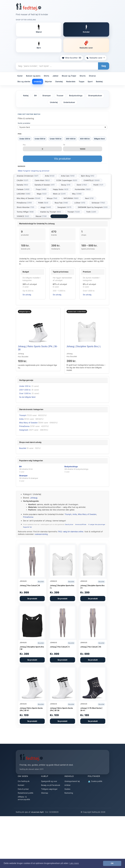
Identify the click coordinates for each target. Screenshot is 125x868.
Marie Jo (59, 194)
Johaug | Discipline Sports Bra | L (84, 346)
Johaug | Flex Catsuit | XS (91, 647)
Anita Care (68, 176)
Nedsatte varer (96, 58)
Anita (50, 176)
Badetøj (99, 81)
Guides (67, 789)
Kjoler (20, 76)
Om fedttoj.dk (24, 781)
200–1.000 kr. (25, 390)
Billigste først (99, 139)
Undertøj (38, 81)
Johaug (34, 498)
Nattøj (26, 95)
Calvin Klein (42, 180)
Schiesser (98, 203)
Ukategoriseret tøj (72, 781)
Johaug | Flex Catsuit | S (60, 647)
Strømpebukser (95, 95)
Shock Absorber (25, 207)
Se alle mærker (59, 216)
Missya (52, 198)
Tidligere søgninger (49, 789)
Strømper (47, 95)
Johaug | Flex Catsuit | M (30, 585)
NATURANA (71, 198)
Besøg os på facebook (51, 785)
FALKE (98, 185)
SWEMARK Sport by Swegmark (93, 207)
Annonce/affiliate (81, 525)
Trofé (91, 212)
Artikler (67, 785)
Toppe (81, 81)
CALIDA (22, 180)
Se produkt (32, 599)
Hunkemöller (83, 189)
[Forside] (29, 7)
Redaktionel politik (26, 793)
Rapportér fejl (27, 527)
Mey (77, 194)
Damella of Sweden (45, 185)
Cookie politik (95, 781)
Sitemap (45, 793)
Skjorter (48, 81)
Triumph (74, 212)
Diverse (92, 76)
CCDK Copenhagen (67, 180)
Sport (90, 81)
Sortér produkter (24, 123)
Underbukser (69, 102)
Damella (22, 185)
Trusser (60, 95)
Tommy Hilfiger (25, 212)
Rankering (69, 793)
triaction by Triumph (51, 212)
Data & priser (69, 525)
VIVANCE (23, 216)
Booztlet (23, 448)
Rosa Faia (61, 203)
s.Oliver (80, 203)
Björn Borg (88, 176)
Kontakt (21, 785)
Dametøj (59, 81)
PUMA (43, 203)
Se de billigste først (27, 397)
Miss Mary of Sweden (29, 198)
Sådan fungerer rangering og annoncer (34, 171)
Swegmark (64, 207)
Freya (41, 189)
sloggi (46, 207)
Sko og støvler (24, 81)
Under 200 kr (25, 139)
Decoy (66, 185)
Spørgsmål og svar (49, 781)
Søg (104, 66)
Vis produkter (63, 159)
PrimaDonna (24, 203)
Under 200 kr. (25, 386)
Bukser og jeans (33, 76)
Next (89, 198)
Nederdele (71, 81)
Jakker (55, 76)
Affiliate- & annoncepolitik (24, 798)
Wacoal (41, 216)
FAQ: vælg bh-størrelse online (71, 532)
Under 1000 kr (56, 139)
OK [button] (112, 863)
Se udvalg (27, 295)
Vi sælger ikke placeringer (97, 525)
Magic (42, 194)
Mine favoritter (72, 58)
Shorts (83, 76)
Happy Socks (61, 189)
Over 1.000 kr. (25, 393)
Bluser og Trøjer (69, 76)
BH (35, 95)
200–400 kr (71, 139)
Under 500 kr (40, 139)
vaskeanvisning (41, 534)
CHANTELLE (92, 180)
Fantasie (23, 189)
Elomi (82, 185)
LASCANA (24, 194)
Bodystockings (76, 95)
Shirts (46, 76)
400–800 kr (85, 139)
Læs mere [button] (74, 863)
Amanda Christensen (28, 176)
